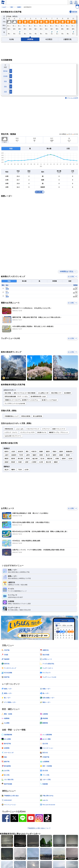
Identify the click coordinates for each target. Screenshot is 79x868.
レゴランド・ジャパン (11, 432)
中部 (12, 7)
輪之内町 (35, 459)
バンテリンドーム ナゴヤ (27, 432)
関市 (27, 452)
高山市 (7, 470)
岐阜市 (7, 452)
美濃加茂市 (69, 452)
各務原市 (14, 455)
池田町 (64, 459)
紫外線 (5, 71)
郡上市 (48, 455)
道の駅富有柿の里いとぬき (38, 397)
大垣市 (13, 452)
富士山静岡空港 (38, 416)
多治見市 (21, 452)
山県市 (28, 455)
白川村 (27, 470)
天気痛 (5, 76)
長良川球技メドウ (56, 393)
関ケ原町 (21, 459)
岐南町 (61, 455)
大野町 (57, 459)
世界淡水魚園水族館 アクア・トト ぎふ (16, 397)
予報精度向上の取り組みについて (39, 828)
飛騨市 (13, 470)
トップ (4, 7)
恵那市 (61, 452)
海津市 (55, 455)
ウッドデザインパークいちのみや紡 (15, 404)
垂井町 (13, 459)
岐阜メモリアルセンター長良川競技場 (25, 393)
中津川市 (34, 452)
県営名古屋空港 (26, 416)
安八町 (42, 459)
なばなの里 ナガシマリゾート (13, 436)
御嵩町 (56, 462)
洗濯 (5, 92)
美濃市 (41, 452)
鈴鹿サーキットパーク (59, 429)
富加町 (13, 462)
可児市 (21, 455)
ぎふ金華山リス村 (43, 393)
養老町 (7, 459)
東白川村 (49, 462)
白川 (7, 293)
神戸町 (28, 459)
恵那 (7, 297)
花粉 (5, 86)
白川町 (41, 462)
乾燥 (5, 81)
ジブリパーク (46, 429)
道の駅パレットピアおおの (49, 400)
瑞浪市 (48, 452)
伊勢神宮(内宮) (9, 429)
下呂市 (20, 470)
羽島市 (55, 452)
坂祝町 (7, 462)
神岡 (7, 289)
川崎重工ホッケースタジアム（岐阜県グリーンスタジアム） (22, 400)
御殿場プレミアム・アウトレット (59, 432)
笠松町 (68, 455)
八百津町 (34, 462)
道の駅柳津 (67, 393)
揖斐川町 (50, 459)
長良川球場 (8, 393)
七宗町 (27, 462)
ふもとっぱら (20, 429)
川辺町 (20, 462)
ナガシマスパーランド (33, 429)
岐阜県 (19, 7)
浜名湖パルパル (42, 432)
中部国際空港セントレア (12, 416)
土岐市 (7, 455)
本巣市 (41, 455)
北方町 (70, 459)
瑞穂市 (35, 455)
